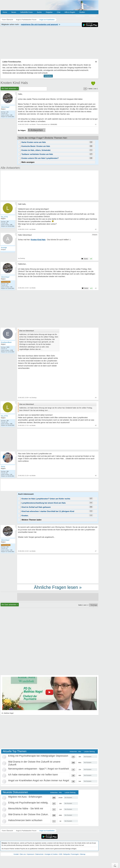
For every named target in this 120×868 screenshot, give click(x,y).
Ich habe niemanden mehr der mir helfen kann (33, 775)
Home (5, 12)
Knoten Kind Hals (14, 83)
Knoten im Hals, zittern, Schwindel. (36, 150)
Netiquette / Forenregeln (71, 854)
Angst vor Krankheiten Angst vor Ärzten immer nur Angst (39, 780)
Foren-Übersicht (7, 831)
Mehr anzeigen (28, 162)
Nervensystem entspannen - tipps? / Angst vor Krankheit (39, 769)
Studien (82, 12)
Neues (14, 12)
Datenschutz (39, 854)
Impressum (30, 854)
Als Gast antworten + (10, 88)
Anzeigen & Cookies (51, 854)
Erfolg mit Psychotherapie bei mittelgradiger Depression (38, 756)
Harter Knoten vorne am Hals (34, 142)
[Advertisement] (58, 569)
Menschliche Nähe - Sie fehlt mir (26, 808)
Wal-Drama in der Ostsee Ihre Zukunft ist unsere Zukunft (39, 814)
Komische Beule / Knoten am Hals (36, 146)
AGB (60, 854)
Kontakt (16, 854)
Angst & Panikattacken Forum (26, 831)
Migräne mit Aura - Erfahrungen (25, 797)
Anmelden (93, 16)
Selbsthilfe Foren (26, 12)
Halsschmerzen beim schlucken (25, 820)
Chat (59, 12)
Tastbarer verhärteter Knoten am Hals (37, 154)
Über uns (23, 854)
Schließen (48, 76)
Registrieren (80, 16)
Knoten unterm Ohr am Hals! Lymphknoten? (40, 158)
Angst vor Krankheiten (47, 831)
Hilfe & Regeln (70, 12)
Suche (39, 12)
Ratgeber (49, 12)
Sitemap (83, 854)
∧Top (115, 865)
